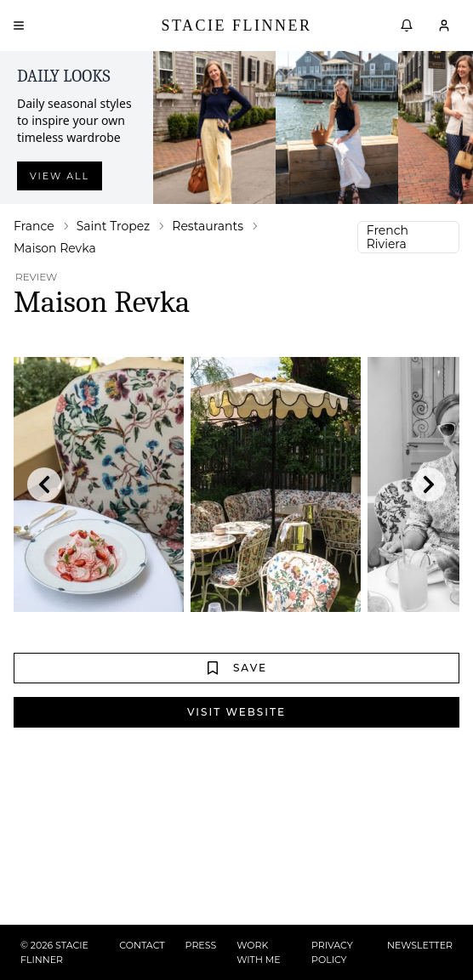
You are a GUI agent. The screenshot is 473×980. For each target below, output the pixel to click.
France (34, 226)
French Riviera (388, 237)
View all (60, 176)
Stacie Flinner (236, 25)
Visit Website (236, 712)
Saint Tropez (114, 226)
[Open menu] (19, 25)
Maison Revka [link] (55, 248)
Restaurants (208, 226)
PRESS (201, 945)
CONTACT (142, 945)
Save (236, 668)
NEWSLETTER (420, 945)
